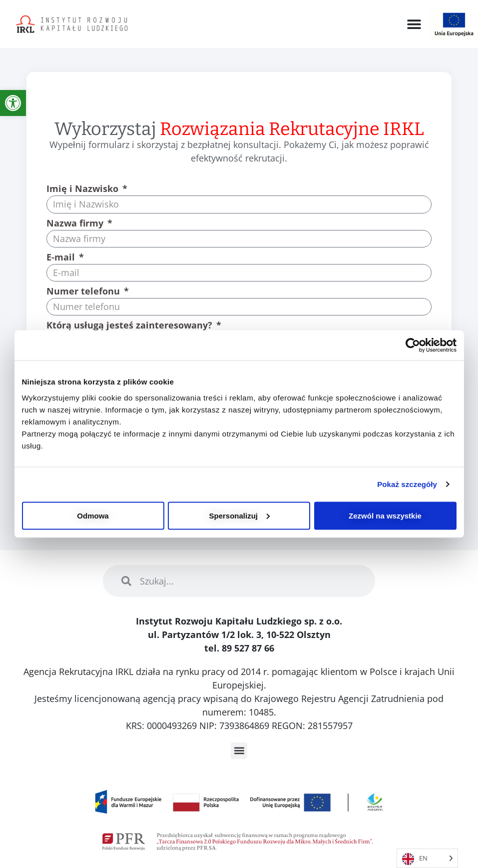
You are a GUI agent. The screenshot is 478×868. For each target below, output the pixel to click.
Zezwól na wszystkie (385, 515)
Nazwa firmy (76, 224)
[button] (414, 24)
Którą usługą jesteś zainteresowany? (131, 326)
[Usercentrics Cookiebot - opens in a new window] (413, 345)
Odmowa (93, 515)
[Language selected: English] (427, 858)
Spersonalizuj (239, 515)
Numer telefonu (84, 292)
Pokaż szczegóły (407, 484)
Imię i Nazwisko (84, 189)
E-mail (62, 258)
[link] (13, 103)
